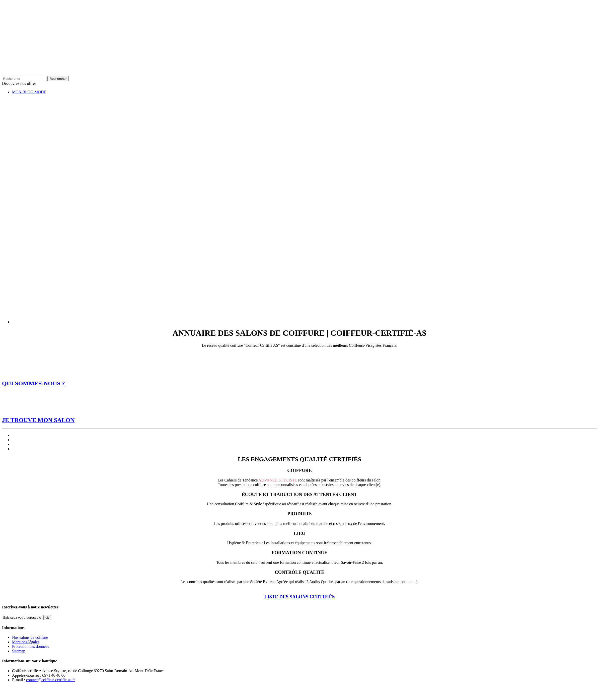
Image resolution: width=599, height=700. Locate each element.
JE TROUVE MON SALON (38, 420)
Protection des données (31, 646)
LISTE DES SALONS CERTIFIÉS (300, 597)
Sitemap (19, 651)
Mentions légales (26, 642)
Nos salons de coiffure (30, 637)
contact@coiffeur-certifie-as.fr (51, 680)
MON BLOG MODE (29, 92)
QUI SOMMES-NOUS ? (33, 383)
